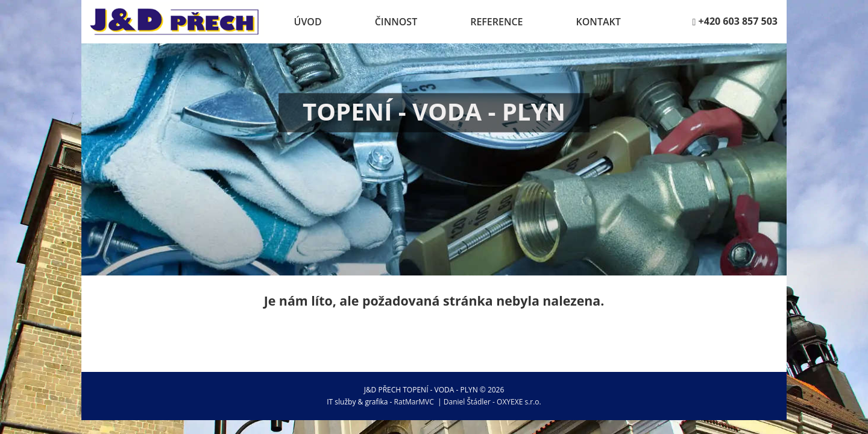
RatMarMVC (414, 402)
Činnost (396, 22)
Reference (496, 22)
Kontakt (599, 22)
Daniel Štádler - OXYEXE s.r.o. (492, 402)
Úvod (308, 22)
